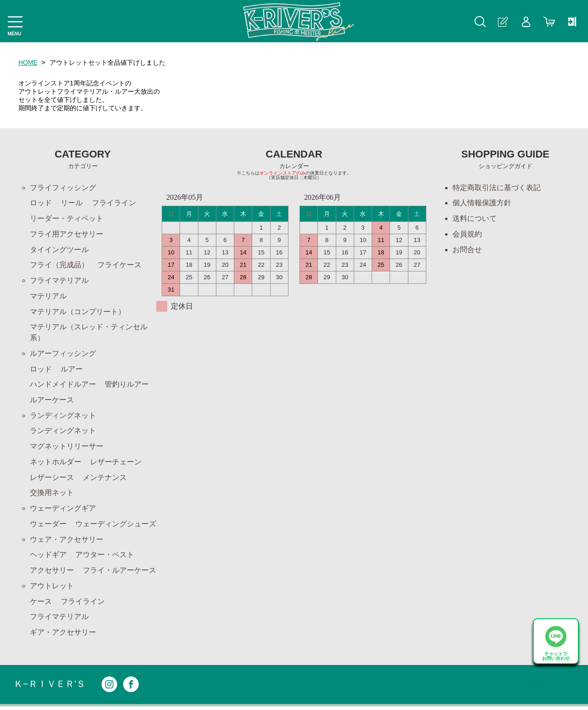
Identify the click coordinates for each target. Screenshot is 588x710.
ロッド (41, 203)
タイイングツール (59, 250)
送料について (475, 219)
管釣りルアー (127, 386)
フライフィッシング (63, 188)
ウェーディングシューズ (116, 527)
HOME (28, 62)
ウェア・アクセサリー (67, 542)
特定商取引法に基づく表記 (497, 188)
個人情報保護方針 (482, 203)
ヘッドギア (48, 558)
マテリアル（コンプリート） (78, 313)
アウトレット (52, 589)
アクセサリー (52, 573)
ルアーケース (52, 402)
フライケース (119, 266)
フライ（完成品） (59, 266)
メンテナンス (105, 480)
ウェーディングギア (63, 511)
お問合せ (467, 250)
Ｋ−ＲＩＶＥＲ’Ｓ (50, 688)
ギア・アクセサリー (63, 636)
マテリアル (48, 297)
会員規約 (467, 234)
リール (72, 203)
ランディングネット (63, 417)
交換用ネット (52, 495)
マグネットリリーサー (67, 448)
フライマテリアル (59, 281)
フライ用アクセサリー (67, 234)
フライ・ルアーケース (119, 573)
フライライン (114, 203)
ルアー (72, 370)
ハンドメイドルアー (63, 386)
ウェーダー (48, 527)
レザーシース (52, 480)
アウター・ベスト (105, 558)
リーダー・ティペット (67, 219)
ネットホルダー (56, 464)
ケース (41, 605)
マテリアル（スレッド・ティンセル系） (89, 334)
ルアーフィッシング (63, 355)
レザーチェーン (116, 464)
